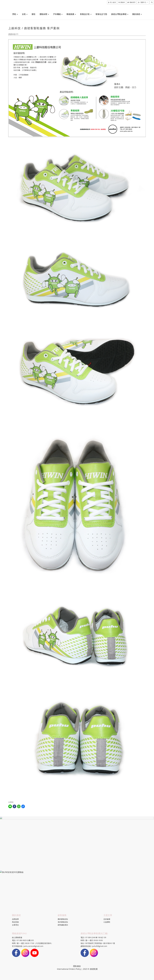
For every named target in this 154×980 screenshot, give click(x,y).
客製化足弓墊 (101, 14)
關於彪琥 (137, 14)
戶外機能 (58, 14)
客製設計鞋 (86, 14)
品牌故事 (15, 919)
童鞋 (33, 14)
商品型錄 (15, 922)
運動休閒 (44, 14)
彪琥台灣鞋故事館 (120, 14)
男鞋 (15, 14)
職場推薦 (71, 14)
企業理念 (15, 925)
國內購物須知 (63, 919)
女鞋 (25, 14)
